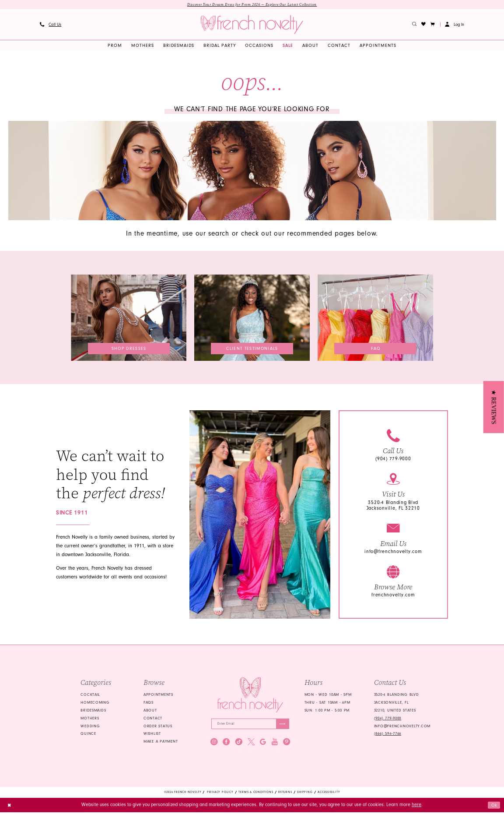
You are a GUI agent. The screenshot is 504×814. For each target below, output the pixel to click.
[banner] (252, 25)
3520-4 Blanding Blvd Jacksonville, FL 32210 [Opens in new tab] (393, 506)
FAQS (149, 703)
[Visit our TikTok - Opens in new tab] (239, 744)
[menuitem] (50, 25)
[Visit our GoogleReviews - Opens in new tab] (263, 744)
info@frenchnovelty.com (393, 552)
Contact (153, 719)
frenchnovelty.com (393, 596)
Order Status (158, 726)
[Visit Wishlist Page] (424, 25)
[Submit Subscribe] (282, 725)
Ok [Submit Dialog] (493, 806)
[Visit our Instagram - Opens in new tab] (214, 744)
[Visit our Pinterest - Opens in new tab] (287, 744)
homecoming (95, 703)
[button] (433, 25)
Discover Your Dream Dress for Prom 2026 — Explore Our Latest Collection (252, 5)
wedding (90, 726)
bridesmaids (93, 711)
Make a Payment (161, 742)
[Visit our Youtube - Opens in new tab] (275, 744)
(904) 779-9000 (393, 460)
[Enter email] (250, 725)
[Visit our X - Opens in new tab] (251, 744)
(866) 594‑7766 (388, 734)
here (416, 806)
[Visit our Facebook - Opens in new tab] (226, 744)
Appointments (158, 695)
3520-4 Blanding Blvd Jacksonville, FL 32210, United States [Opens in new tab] (397, 703)
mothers (90, 719)
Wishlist (152, 734)
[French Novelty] (250, 695)
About (150, 711)
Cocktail (90, 695)
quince (88, 734)
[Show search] (415, 25)
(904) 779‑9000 (388, 719)
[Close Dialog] (10, 807)
